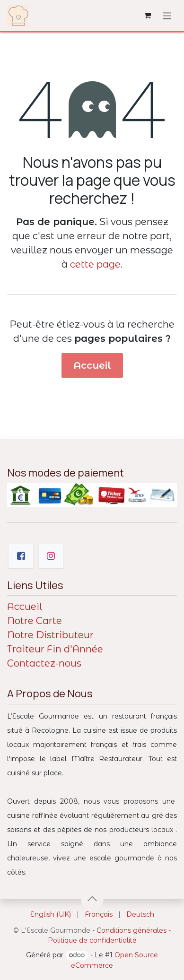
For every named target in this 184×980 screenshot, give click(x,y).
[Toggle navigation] (167, 15)
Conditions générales (131, 930)
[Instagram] (51, 556)
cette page (95, 264)
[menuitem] (51, 915)
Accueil (92, 365)
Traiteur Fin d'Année (55, 649)
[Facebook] (21, 556)
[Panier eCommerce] (148, 16)
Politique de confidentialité (92, 940)
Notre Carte (35, 621)
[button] (92, 899)
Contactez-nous (44, 663)
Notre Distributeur (50, 635)
